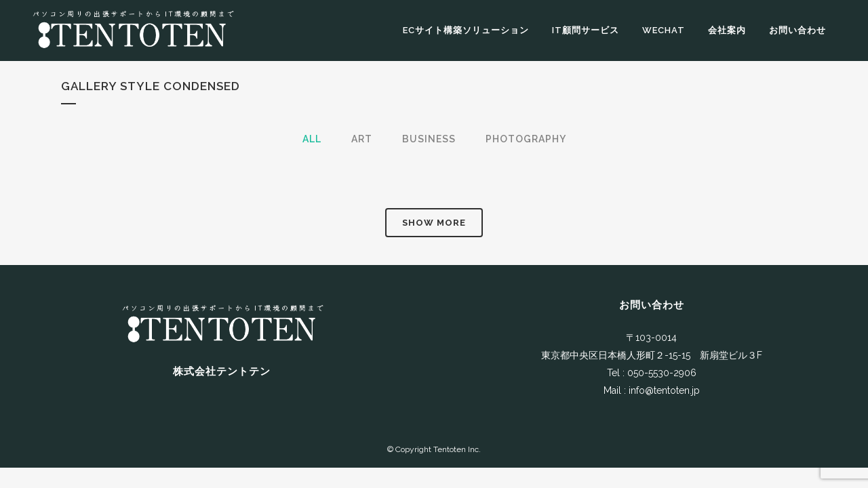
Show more (434, 223)
